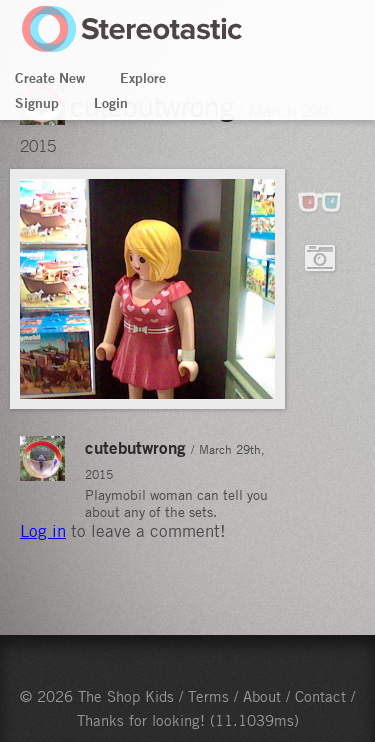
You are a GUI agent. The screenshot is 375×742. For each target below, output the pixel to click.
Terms (208, 696)
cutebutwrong (135, 447)
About (262, 696)
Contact (320, 696)
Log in (43, 531)
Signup (37, 103)
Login (111, 103)
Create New (50, 78)
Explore (143, 78)
